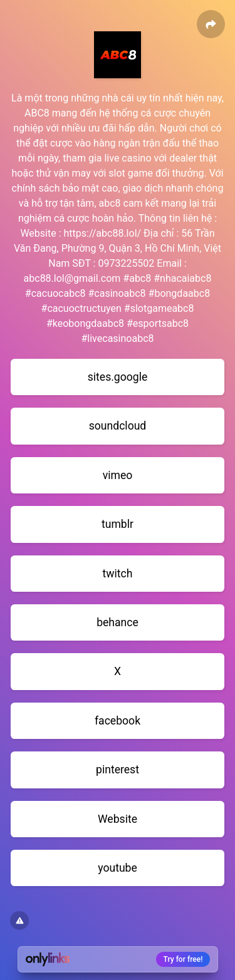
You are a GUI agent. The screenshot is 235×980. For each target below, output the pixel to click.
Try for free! (183, 959)
